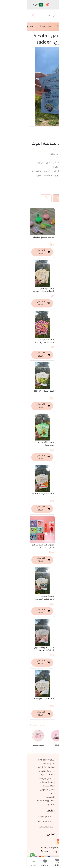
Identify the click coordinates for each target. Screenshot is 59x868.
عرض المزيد (10, 725)
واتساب (51, 827)
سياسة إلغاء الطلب (17, 817)
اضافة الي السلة (41, 198)
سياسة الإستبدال (18, 822)
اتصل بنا (51, 817)
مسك (41, 27)
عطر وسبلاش (16, 27)
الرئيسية (53, 27)
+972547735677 (48, 822)
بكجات (31, 27)
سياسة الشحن (19, 827)
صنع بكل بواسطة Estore (30, 852)
